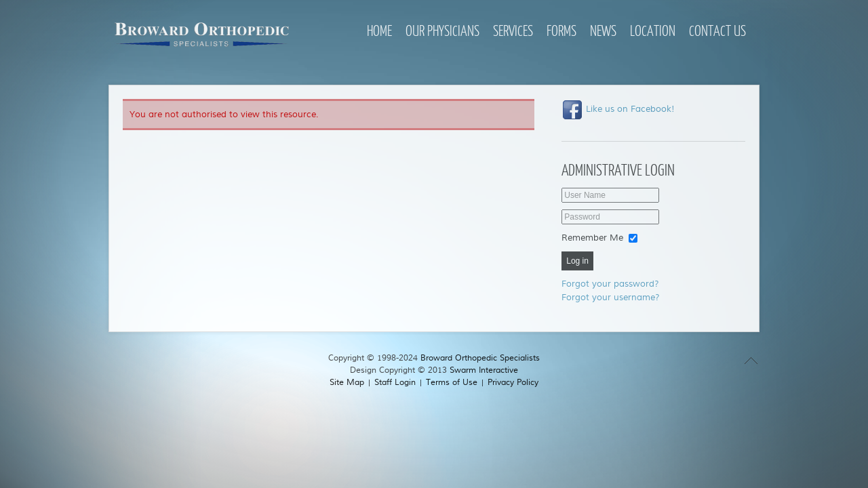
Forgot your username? (611, 298)
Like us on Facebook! (618, 109)
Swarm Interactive (484, 370)
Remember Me (592, 238)
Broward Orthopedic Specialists (480, 358)
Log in (577, 261)
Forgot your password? (610, 284)
